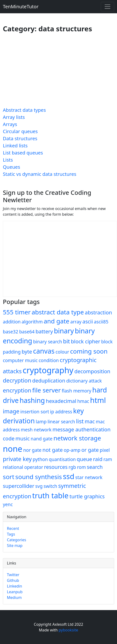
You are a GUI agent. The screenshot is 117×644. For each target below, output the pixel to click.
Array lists (14, 117)
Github (13, 580)
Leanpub (15, 592)
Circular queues (20, 131)
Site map (15, 546)
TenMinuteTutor (21, 7)
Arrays (10, 124)
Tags (11, 534)
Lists (8, 160)
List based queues (23, 153)
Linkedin (15, 586)
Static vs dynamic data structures (40, 174)
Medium (14, 597)
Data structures (20, 138)
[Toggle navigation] (107, 7)
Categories (17, 540)
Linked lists (15, 146)
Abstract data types (24, 110)
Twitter (13, 575)
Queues (11, 167)
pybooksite (68, 630)
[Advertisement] (60, 72)
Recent (13, 528)
